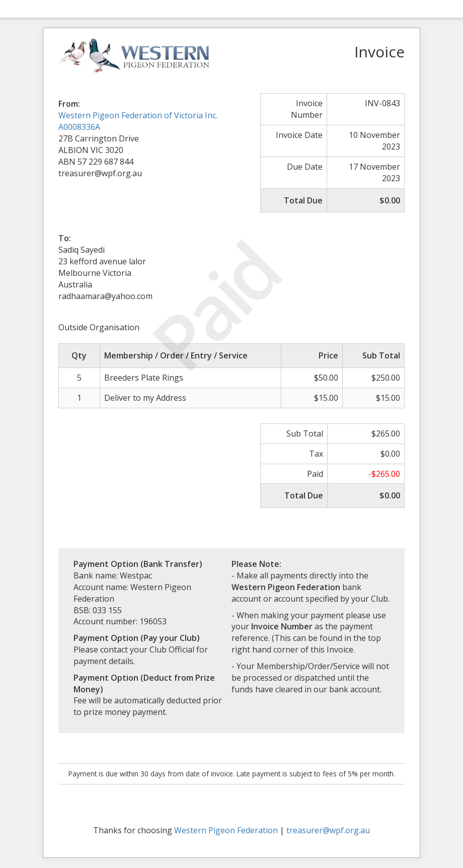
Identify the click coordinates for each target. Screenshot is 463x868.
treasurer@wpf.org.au (328, 830)
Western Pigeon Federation (226, 830)
